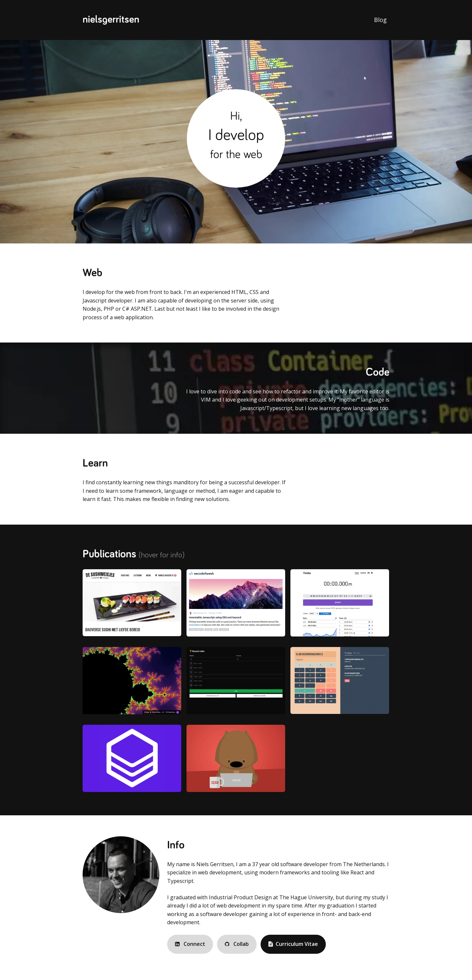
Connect (190, 944)
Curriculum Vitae (293, 944)
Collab (237, 944)
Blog (380, 20)
